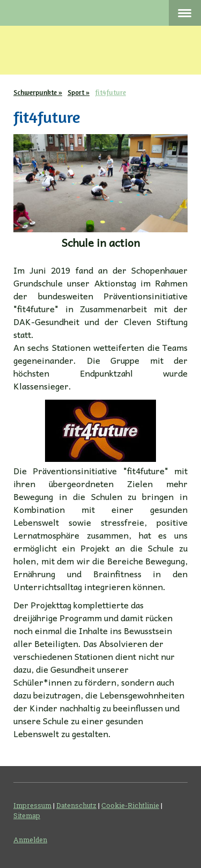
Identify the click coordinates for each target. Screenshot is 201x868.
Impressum (32, 805)
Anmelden (30, 840)
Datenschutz (76, 805)
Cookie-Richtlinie (130, 805)
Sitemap (27, 815)
